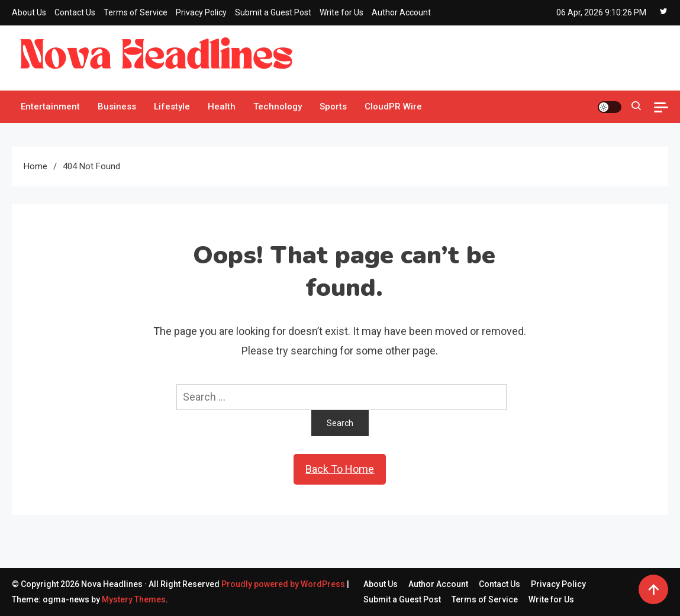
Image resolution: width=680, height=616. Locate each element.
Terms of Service (136, 12)
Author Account (401, 12)
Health (222, 107)
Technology (278, 107)
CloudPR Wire (393, 107)
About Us (29, 12)
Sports (333, 107)
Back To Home (340, 469)
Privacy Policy (201, 12)
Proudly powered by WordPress (284, 584)
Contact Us (75, 12)
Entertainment (50, 107)
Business (117, 107)
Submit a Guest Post (273, 12)
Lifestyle (172, 107)
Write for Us (341, 12)
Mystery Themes (134, 599)
